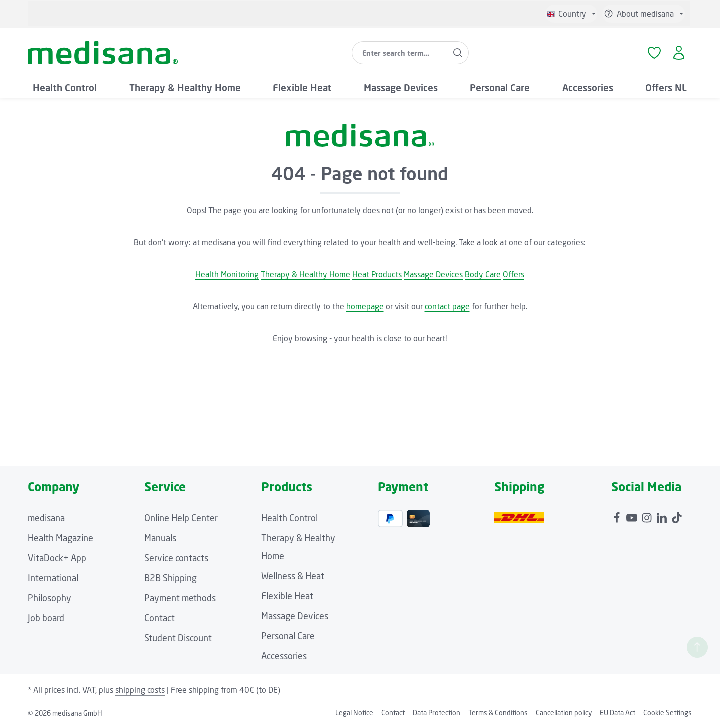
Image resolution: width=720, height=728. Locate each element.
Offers (514, 274)
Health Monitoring (227, 274)
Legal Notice (354, 713)
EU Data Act (618, 713)
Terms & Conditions (498, 713)
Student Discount (178, 638)
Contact (160, 618)
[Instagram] (648, 515)
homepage (365, 306)
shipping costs (140, 690)
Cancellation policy (564, 713)
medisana (46, 518)
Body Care (483, 274)
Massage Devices (433, 274)
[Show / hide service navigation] (644, 14)
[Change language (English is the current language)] (571, 14)
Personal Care (288, 636)
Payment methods (180, 598)
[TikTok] (677, 515)
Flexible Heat (287, 596)
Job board (46, 618)
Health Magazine (61, 538)
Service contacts (176, 558)
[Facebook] (618, 515)
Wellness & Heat (293, 576)
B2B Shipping (171, 578)
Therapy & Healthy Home (306, 274)
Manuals (160, 538)
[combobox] (400, 53)
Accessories (284, 656)
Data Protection (437, 713)
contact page (447, 306)
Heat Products (377, 274)
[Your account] (679, 53)
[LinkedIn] (663, 515)
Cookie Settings (668, 713)
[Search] (458, 53)
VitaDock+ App (57, 558)
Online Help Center (181, 518)
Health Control (290, 518)
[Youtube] (633, 515)
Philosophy (50, 598)
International (53, 578)
